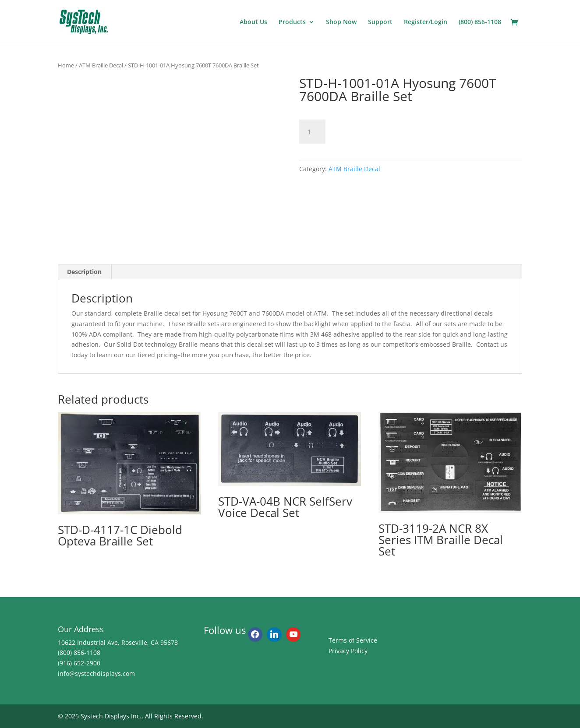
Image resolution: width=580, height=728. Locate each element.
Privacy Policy (348, 651)
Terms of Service (353, 640)
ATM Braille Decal (101, 65)
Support (380, 22)
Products (292, 22)
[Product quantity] (312, 132)
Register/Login (426, 22)
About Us (253, 22)
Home (66, 65)
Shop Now (341, 22)
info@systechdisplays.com (96, 673)
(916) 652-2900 (79, 663)
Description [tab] (84, 272)
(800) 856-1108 (480, 22)
